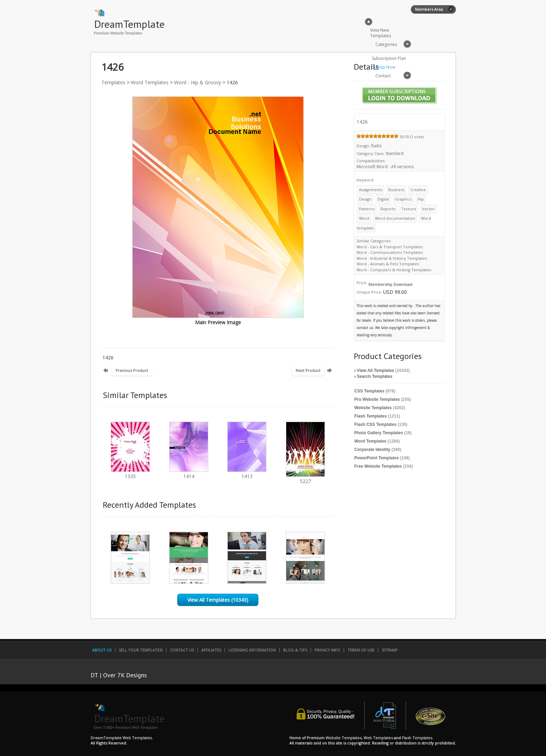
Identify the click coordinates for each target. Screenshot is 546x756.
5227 (305, 478)
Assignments (371, 190)
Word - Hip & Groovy (198, 82)
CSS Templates (369, 391)
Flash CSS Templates (376, 424)
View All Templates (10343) (218, 600)
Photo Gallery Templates (379, 433)
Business (396, 190)
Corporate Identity (372, 450)
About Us (102, 650)
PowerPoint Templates (377, 458)
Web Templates (378, 738)
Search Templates (375, 376)
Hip (421, 199)
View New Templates (381, 33)
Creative (418, 190)
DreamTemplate (129, 24)
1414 (189, 473)
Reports (388, 209)
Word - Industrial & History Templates (392, 258)
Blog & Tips (295, 650)
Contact (383, 76)
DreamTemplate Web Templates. (122, 738)
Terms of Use (361, 650)
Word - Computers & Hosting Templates (394, 270)
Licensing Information (252, 650)
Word (364, 218)
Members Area (429, 9)
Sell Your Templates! (141, 650)
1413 (247, 473)
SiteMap (390, 650)
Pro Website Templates (377, 399)
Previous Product (132, 370)
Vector (428, 209)
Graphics (403, 199)
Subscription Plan (389, 58)
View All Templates (376, 371)
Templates (113, 82)
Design (365, 199)
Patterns (367, 209)
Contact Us (182, 650)
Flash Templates (371, 416)
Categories (386, 44)
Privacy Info (327, 650)
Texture (409, 209)
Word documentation (395, 218)
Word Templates (150, 82)
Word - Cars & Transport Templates (390, 247)
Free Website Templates (378, 466)
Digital (383, 199)
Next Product (308, 370)
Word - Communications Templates (390, 252)
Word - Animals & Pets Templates (388, 264)
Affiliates (211, 650)
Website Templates (373, 408)
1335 (130, 473)
